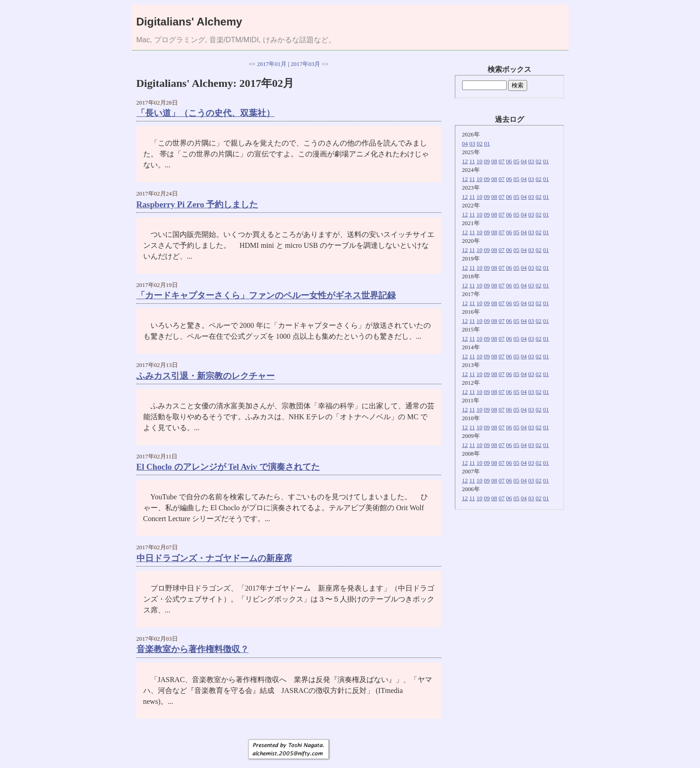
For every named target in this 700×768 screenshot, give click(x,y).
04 (465, 143)
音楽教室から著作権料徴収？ (193, 649)
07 (501, 161)
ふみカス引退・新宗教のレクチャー (206, 376)
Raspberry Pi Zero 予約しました (197, 204)
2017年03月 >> (310, 64)
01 (487, 143)
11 (472, 161)
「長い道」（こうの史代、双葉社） (206, 113)
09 (487, 161)
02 (480, 143)
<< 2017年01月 (268, 64)
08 (494, 161)
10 (480, 161)
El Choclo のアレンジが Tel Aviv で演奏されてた (228, 467)
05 (516, 161)
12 (465, 161)
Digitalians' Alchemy (189, 22)
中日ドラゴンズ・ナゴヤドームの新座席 (214, 558)
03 (472, 143)
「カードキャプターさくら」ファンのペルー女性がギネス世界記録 (266, 295)
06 (509, 161)
